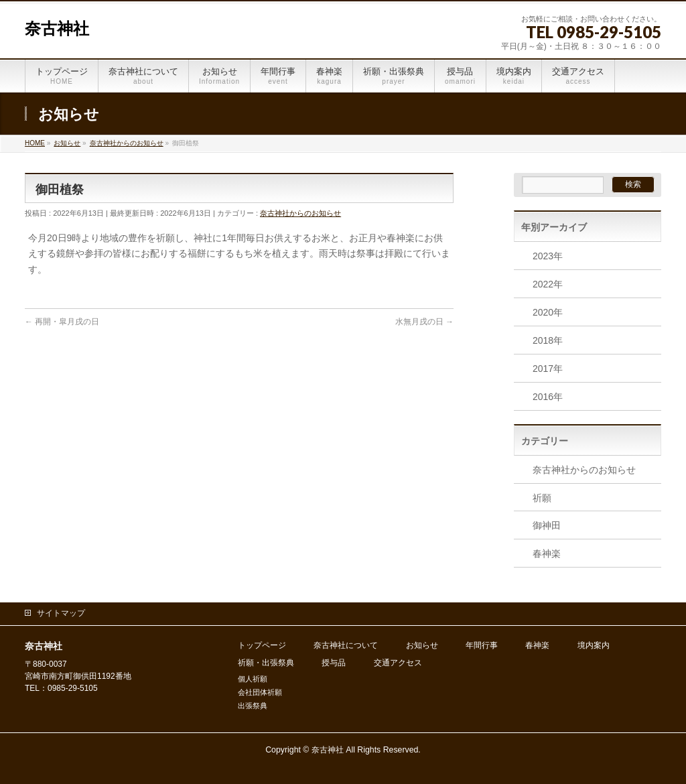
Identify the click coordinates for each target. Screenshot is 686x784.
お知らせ (422, 646)
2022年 (548, 284)
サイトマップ (61, 613)
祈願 (542, 498)
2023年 (548, 256)
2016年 (548, 397)
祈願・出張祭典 (266, 663)
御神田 (547, 525)
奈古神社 (57, 29)
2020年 (548, 312)
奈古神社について (346, 646)
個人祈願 (253, 679)
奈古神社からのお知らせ (300, 213)
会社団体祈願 (260, 692)
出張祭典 (253, 706)
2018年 (548, 340)
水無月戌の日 (424, 322)
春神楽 (547, 553)
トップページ (262, 646)
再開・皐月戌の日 (62, 322)
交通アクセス (398, 663)
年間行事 (482, 646)
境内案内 (594, 646)
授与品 (334, 663)
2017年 (548, 369)
